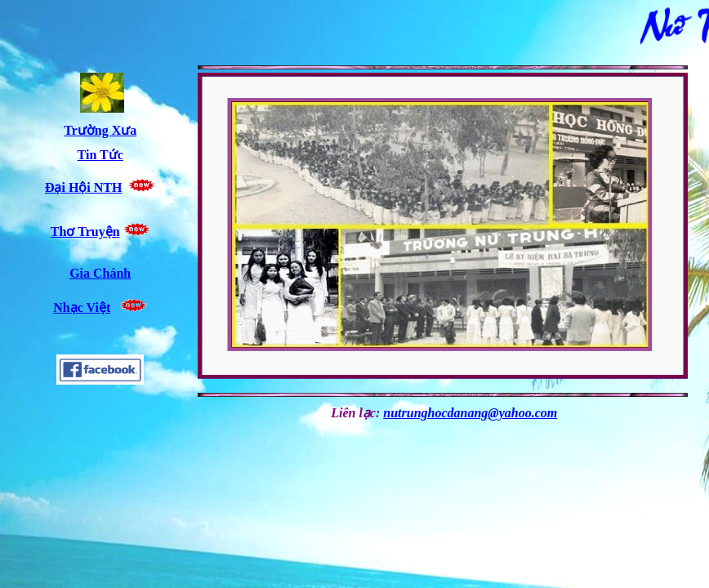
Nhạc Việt (82, 307)
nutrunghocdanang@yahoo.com (470, 413)
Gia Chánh (100, 273)
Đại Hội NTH (84, 187)
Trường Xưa (100, 130)
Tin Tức (100, 155)
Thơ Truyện (85, 232)
